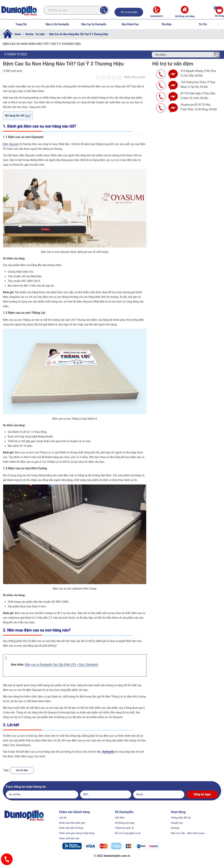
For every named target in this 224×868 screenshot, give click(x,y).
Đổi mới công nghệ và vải (128, 833)
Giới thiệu (120, 818)
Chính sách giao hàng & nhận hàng (77, 833)
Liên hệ (63, 818)
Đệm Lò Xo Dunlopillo (57, 24)
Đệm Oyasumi (11, 144)
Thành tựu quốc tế (124, 828)
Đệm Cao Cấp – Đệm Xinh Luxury (188, 833)
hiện (28, 116)
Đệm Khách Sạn (130, 24)
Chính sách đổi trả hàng (71, 828)
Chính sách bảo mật (69, 838)
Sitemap (175, 828)
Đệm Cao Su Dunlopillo (94, 24)
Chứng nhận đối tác (181, 818)
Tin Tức (203, 24)
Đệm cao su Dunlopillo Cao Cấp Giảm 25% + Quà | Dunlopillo (62, 665)
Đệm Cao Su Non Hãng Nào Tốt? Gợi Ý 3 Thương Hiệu (63, 64)
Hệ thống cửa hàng (185, 12)
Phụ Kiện (166, 24)
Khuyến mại (177, 823)
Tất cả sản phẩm (129, 12)
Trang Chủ (21, 24)
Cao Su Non (22, 770)
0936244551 (157, 12)
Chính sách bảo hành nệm (72, 823)
